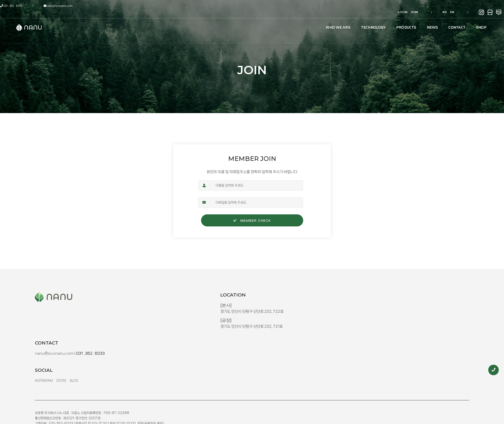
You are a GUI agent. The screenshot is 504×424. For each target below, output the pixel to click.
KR (417, 6)
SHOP (441, 21)
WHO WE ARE (298, 21)
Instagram (337, 347)
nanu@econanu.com (86, 6)
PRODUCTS (366, 21)
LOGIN (387, 6)
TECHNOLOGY (333, 21)
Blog (367, 347)
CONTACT (417, 21)
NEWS (392, 21)
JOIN (399, 6)
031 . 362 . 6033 (50, 6)
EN (425, 6)
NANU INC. (424, 379)
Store (355, 347)
